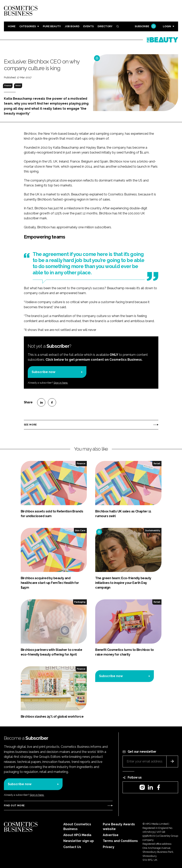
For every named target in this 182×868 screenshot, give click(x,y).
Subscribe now (43, 372)
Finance (8, 86)
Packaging (80, 602)
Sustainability (153, 530)
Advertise (111, 835)
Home (12, 26)
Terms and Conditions (120, 841)
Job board (72, 26)
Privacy (109, 847)
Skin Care (80, 530)
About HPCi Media (77, 835)
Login (167, 26)
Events (88, 26)
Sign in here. (61, 383)
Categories (28, 26)
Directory (105, 26)
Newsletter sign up (79, 841)
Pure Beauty (52, 26)
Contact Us (72, 847)
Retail (18, 86)
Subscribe (145, 27)
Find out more (14, 806)
